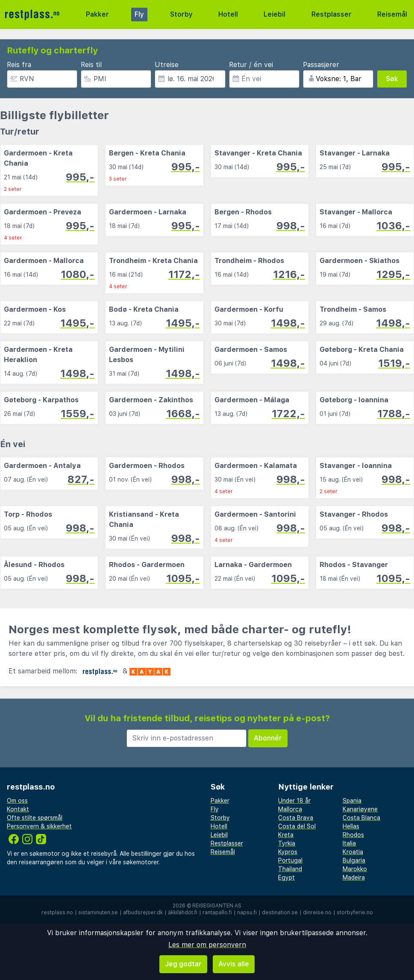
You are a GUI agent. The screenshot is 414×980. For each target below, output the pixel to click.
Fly (139, 14)
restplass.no (57, 913)
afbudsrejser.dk (143, 913)
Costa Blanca (361, 818)
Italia (349, 843)
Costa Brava (296, 818)
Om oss (17, 801)
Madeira (354, 878)
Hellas (351, 826)
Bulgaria (354, 860)
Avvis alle (234, 964)
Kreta (286, 835)
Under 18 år (294, 801)
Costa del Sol (297, 826)
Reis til (91, 65)
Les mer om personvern (207, 945)
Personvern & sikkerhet (39, 826)
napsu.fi (247, 913)
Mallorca (290, 809)
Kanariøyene (360, 809)
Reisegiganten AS (217, 906)
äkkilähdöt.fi (183, 913)
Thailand (290, 869)
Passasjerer (321, 65)
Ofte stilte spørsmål (35, 818)
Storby (181, 14)
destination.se (280, 913)
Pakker (97, 14)
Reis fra (19, 65)
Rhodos (353, 835)
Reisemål (392, 14)
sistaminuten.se (98, 913)
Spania (352, 801)
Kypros (288, 852)
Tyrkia (287, 843)
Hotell (228, 14)
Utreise (167, 65)
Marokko (355, 869)
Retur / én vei (251, 65)
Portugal (290, 860)
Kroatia (353, 852)
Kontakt (18, 809)
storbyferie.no (355, 913)
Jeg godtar (183, 964)
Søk (392, 79)
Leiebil (275, 14)
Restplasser (332, 14)
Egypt (286, 878)
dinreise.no (317, 913)
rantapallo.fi (217, 913)
